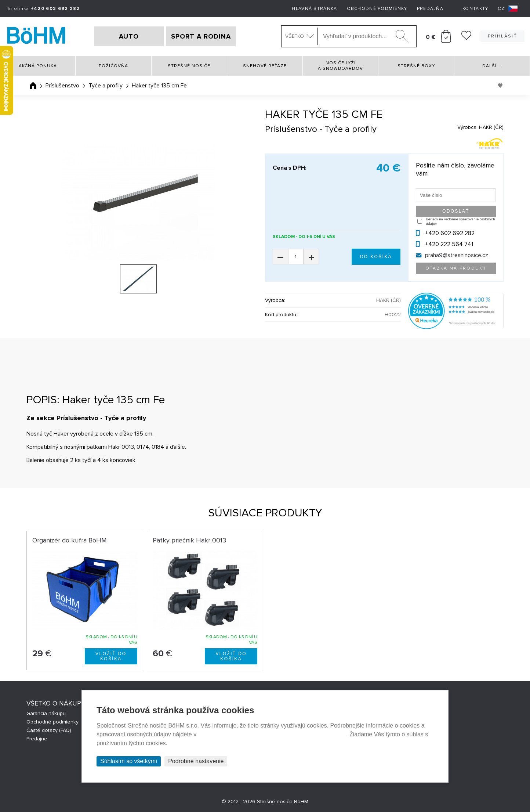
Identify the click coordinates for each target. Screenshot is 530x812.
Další (492, 66)
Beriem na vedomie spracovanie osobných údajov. (460, 221)
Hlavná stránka (314, 9)
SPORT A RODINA (201, 36)
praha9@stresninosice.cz (457, 255)
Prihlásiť (502, 36)
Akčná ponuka (38, 66)
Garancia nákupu (46, 713)
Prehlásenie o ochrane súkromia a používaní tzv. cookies (272, 734)
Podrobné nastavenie (196, 761)
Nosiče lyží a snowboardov (340, 66)
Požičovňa (113, 66)
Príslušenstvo (62, 86)
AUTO (129, 36)
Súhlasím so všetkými (129, 761)
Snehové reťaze (265, 66)
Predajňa (430, 9)
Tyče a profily (106, 86)
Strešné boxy (416, 66)
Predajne (37, 739)
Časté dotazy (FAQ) (49, 730)
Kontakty (475, 9)
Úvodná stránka (33, 86)
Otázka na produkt (456, 268)
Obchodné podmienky (377, 9)
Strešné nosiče (189, 66)
